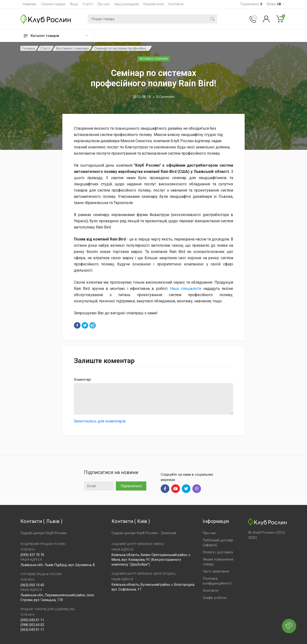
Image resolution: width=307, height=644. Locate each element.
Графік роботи (215, 598)
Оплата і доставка (218, 552)
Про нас (103, 4)
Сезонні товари (53, 4)
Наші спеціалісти (186, 289)
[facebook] (77, 325)
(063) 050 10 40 (32, 585)
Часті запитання (216, 571)
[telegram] (93, 325)
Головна (29, 48)
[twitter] (85, 325)
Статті (88, 4)
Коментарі (82, 380)
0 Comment (165, 97)
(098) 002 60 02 (32, 625)
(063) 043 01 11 (32, 630)
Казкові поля (154, 4)
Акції (74, 4)
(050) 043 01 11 (32, 620)
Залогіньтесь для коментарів (100, 421)
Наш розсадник (127, 4)
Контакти (176, 4)
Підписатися (131, 486)
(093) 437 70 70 (32, 555)
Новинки (30, 4)
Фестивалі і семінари (72, 48)
